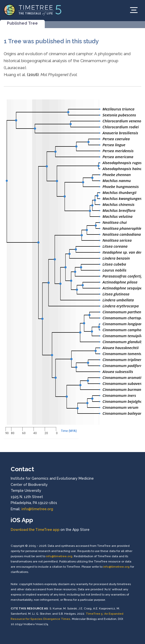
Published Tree (22, 23)
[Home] (33, 10)
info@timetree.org (37, 509)
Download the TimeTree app (35, 530)
